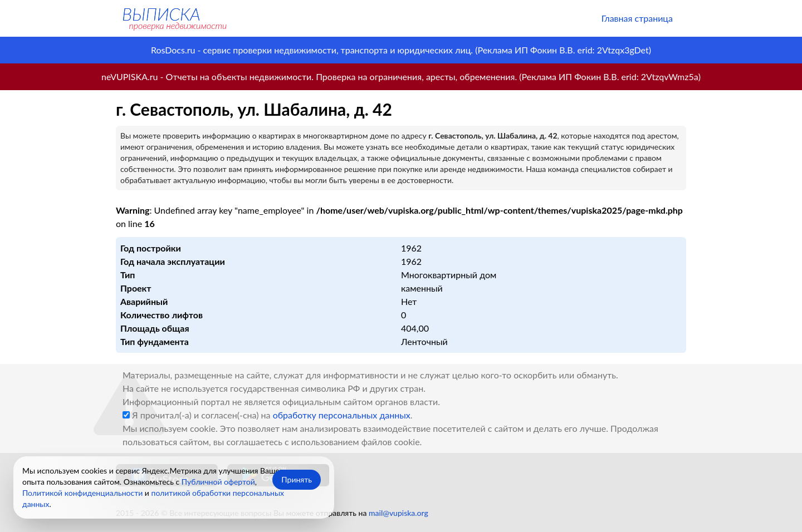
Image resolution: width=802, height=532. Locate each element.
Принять (297, 479)
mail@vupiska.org (398, 513)
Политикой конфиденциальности (82, 493)
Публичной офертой (218, 482)
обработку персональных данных (342, 415)
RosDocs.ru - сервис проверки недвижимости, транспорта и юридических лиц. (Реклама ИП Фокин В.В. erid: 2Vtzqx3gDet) (401, 50)
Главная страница (637, 18)
